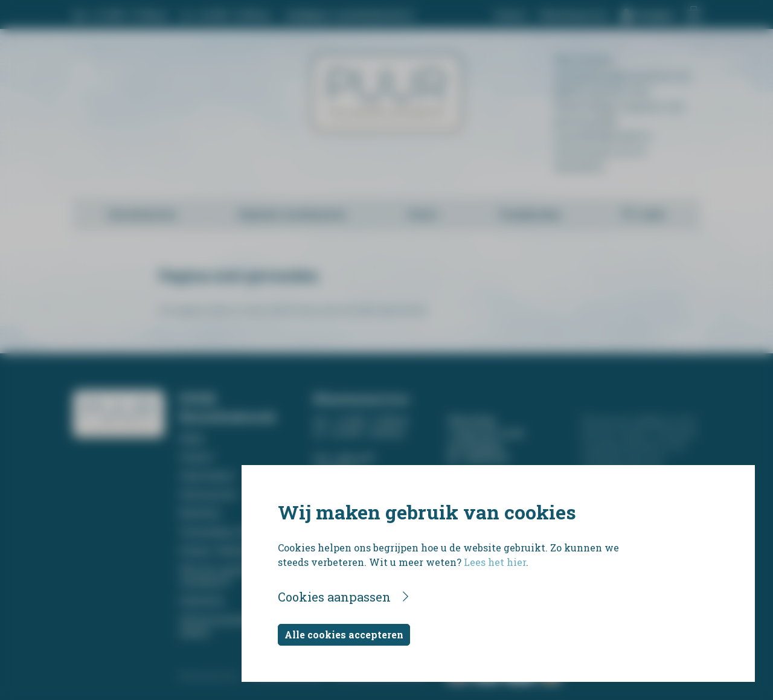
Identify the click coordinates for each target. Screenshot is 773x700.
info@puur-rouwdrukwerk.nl (349, 15)
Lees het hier (495, 562)
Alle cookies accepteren (344, 634)
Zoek (652, 214)
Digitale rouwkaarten (292, 214)
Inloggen (655, 15)
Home (192, 438)
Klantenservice (574, 15)
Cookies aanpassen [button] (334, 597)
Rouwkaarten (143, 214)
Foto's (423, 214)
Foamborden (530, 214)
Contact (511, 15)
